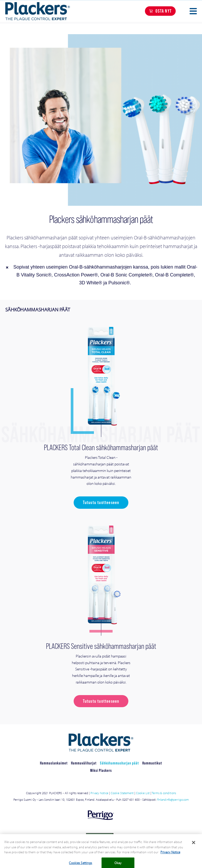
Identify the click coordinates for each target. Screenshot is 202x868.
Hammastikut (152, 763)
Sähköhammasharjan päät (119, 763)
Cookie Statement (122, 793)
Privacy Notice (99, 793)
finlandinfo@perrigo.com (173, 800)
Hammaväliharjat (84, 763)
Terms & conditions (164, 793)
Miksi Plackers (101, 770)
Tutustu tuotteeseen (101, 502)
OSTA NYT (164, 11)
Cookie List (142, 793)
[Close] (194, 845)
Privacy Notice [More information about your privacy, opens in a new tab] (170, 855)
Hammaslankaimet (54, 763)
